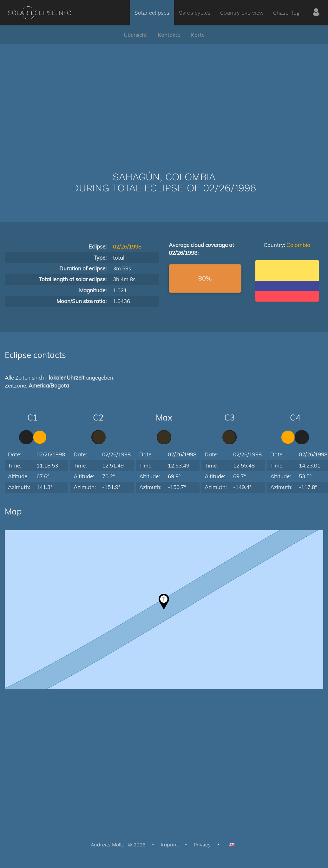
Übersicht (135, 35)
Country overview (242, 13)
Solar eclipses (152, 13)
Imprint (170, 845)
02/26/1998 (127, 246)
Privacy (202, 845)
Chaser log (286, 13)
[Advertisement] (164, 98)
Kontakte (169, 35)
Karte (198, 35)
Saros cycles (195, 13)
